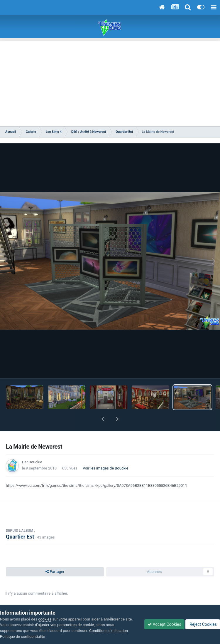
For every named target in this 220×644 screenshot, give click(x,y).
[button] (103, 419)
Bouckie (35, 462)
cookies (45, 619)
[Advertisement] (110, 82)
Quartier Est (20, 537)
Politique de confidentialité (22, 637)
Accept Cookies (164, 624)
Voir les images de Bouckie (106, 468)
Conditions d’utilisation (109, 631)
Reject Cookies (203, 624)
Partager (55, 572)
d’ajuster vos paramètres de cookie (64, 625)
